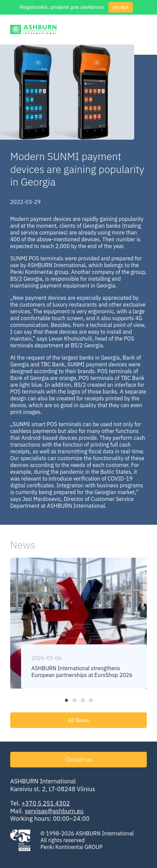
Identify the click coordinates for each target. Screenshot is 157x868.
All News (79, 720)
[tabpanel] (78, 623)
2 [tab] (75, 700)
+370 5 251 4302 (46, 803)
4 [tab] (91, 700)
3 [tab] (83, 700)
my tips (121, 7)
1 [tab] (66, 700)
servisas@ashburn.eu (54, 811)
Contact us (78, 760)
